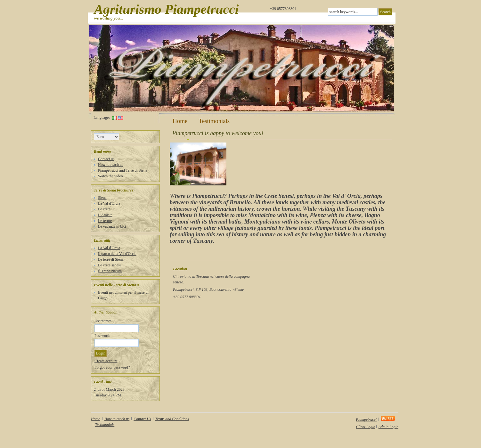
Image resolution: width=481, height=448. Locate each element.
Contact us (106, 159)
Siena (102, 198)
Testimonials (214, 121)
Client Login (366, 427)
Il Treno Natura (110, 271)
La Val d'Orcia (109, 203)
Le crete (104, 209)
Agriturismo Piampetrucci (167, 9)
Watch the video (110, 176)
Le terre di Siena (111, 259)
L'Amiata (105, 215)
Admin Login (388, 427)
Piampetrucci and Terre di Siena (123, 170)
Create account (106, 361)
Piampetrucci (367, 419)
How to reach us (110, 165)
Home (180, 121)
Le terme (105, 221)
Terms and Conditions (172, 419)
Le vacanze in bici (112, 226)
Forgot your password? (112, 367)
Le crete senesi (109, 265)
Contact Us (142, 419)
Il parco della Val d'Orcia (117, 254)
